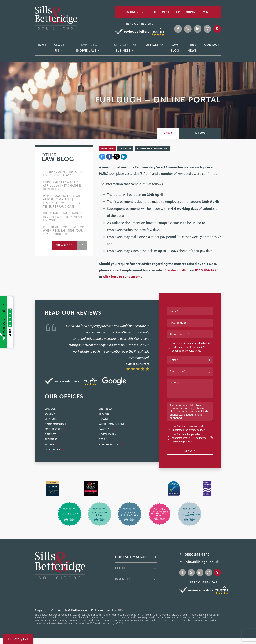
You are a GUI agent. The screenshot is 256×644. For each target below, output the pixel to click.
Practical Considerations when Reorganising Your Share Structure (64, 231)
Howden (107, 419)
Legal (120, 568)
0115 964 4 (204, 270)
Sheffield (107, 409)
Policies (123, 579)
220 (216, 270)
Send (190, 451)
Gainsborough (57, 424)
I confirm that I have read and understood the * (188, 428)
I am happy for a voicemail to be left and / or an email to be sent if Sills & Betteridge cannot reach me (191, 347)
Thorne (106, 414)
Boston (52, 414)
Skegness (53, 439)
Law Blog (125, 149)
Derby (105, 439)
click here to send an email (124, 277)
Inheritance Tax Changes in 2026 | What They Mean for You (63, 217)
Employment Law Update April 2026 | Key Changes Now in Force (62, 186)
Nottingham (110, 434)
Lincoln (53, 409)
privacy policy (196, 430)
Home (168, 133)
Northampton (111, 445)
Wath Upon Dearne (114, 424)
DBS (120, 610)
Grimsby (52, 434)
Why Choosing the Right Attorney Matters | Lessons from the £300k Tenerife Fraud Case (62, 201)
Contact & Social (132, 557)
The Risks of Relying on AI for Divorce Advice (63, 174)
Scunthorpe (55, 429)
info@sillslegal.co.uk (202, 562)
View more (64, 245)
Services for (88, 48)
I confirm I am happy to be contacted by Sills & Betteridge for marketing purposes (192, 438)
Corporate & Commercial (152, 149)
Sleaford (53, 419)
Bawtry (106, 429)
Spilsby (52, 445)
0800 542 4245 (197, 555)
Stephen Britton (177, 270)
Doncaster (54, 450)
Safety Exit (18, 639)
